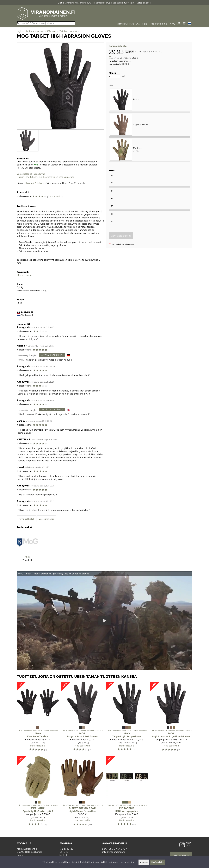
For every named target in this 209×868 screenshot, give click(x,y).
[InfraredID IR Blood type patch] (127, 792)
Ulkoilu (29, 31)
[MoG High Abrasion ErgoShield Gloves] (171, 718)
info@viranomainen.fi (113, 852)
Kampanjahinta (118, 46)
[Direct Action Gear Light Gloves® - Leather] (82, 792)
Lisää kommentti (46, 519)
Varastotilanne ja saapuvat (31, 174)
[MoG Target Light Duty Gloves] (127, 718)
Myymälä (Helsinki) (35, 183)
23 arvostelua (55, 196)
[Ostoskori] (184, 24)
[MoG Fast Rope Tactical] (38, 718)
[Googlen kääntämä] (27, 355)
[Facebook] (182, 845)
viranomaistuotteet (133, 24)
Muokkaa (144, 862)
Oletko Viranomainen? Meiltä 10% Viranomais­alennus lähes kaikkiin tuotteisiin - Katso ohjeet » (105, 3)
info (172, 24)
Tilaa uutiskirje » (181, 856)
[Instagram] (189, 845)
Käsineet (53, 31)
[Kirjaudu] (179, 23)
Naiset (29, 275)
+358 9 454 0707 (117, 849)
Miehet (21, 275)
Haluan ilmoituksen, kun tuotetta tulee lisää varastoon (46, 177)
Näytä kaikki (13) (26, 519)
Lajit (20, 31)
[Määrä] (114, 76)
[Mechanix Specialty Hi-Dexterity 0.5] (38, 792)
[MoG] (28, 549)
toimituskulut (161, 52)
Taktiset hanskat (69, 31)
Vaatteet (40, 31)
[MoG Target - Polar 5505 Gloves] (82, 718)
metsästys (159, 24)
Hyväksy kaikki (158, 862)
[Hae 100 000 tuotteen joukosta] (46, 23)
